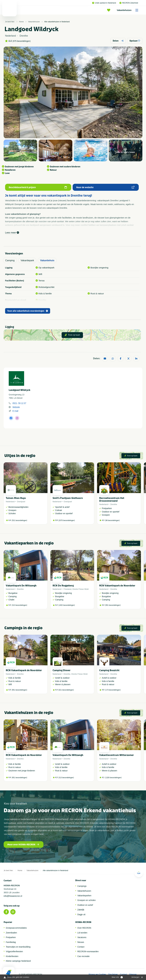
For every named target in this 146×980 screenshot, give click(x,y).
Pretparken (11, 937)
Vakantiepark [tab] (27, 260)
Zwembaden (11, 933)
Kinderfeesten (12, 956)
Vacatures (82, 937)
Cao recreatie (84, 956)
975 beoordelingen (22, 41)
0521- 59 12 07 (19, 403)
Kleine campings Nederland (18, 961)
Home (21, 22)
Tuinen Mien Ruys (16, 498)
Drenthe (114, 504)
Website (16, 407)
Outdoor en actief (85, 905)
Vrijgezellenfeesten (14, 951)
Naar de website (105, 187)
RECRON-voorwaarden (88, 951)
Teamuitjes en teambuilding (18, 947)
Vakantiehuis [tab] (47, 260)
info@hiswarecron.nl (13, 896)
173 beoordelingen (113, 690)
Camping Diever (62, 670)
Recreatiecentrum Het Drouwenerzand (112, 499)
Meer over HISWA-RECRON (23, 845)
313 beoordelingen (19, 605)
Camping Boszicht (109, 670)
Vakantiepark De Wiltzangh (21, 586)
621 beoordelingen (66, 690)
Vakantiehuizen (128, 10)
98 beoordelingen (112, 520)
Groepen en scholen (87, 900)
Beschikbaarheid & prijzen (38, 187)
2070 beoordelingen (67, 520)
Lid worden (82, 933)
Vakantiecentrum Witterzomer (117, 755)
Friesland (67, 589)
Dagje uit (81, 914)
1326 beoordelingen (113, 778)
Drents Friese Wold (81, 589)
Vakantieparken (84, 896)
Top (139, 873)
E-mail (15, 411)
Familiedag (11, 942)
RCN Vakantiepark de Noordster (117, 586)
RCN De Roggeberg (63, 586)
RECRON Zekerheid (129, 3)
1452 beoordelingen (67, 605)
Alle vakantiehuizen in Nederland (57, 22)
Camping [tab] (10, 260)
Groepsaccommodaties (16, 928)
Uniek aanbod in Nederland (104, 3)
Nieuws (81, 942)
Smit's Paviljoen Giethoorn (68, 498)
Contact (81, 947)
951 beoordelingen (113, 605)
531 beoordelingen (19, 520)
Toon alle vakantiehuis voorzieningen (28, 311)
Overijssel (21, 502)
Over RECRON (84, 928)
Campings (82, 886)
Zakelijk (81, 910)
